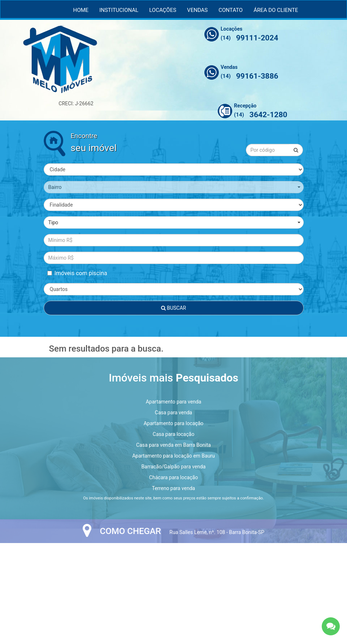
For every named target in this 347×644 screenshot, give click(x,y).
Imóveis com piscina (77, 273)
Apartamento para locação (174, 423)
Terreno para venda (173, 488)
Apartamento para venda (174, 402)
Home (81, 10)
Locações (163, 10)
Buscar (173, 308)
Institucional (119, 10)
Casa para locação (173, 434)
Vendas (197, 10)
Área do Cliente (276, 10)
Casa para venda (173, 413)
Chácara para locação (173, 477)
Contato (231, 10)
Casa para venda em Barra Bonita (173, 445)
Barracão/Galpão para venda (174, 467)
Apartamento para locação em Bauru (173, 456)
